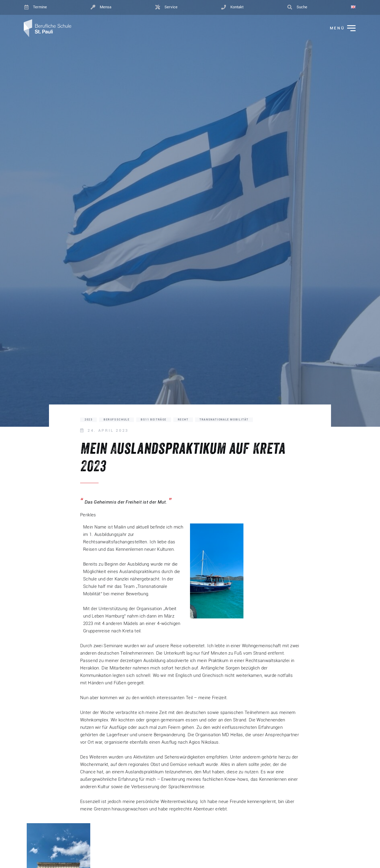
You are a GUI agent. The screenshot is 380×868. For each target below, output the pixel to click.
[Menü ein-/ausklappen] (339, 28)
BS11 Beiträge (154, 420)
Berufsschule (117, 420)
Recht (183, 420)
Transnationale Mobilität (224, 420)
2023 (88, 420)
